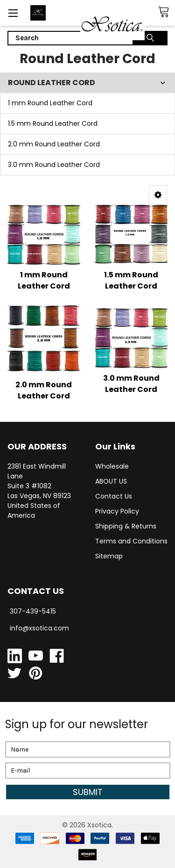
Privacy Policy (117, 511)
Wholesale (112, 466)
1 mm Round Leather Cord (50, 103)
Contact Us (114, 496)
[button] (158, 195)
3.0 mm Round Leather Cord (54, 165)
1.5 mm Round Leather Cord (53, 123)
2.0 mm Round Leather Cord (54, 144)
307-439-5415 (33, 611)
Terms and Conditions (131, 541)
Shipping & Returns (126, 526)
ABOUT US (111, 481)
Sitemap (109, 556)
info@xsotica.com (39, 628)
